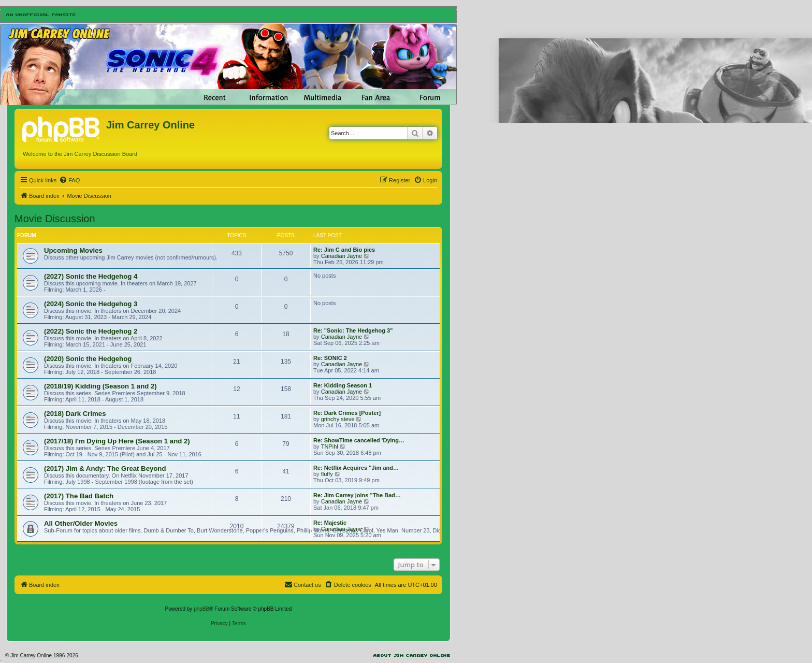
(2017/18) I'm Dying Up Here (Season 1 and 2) (117, 441)
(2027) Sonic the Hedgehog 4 (91, 276)
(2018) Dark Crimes (75, 414)
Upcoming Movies (73, 250)
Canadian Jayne (342, 256)
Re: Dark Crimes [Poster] (347, 413)
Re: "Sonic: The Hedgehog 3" (353, 330)
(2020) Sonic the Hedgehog (88, 359)
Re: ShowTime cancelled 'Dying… (359, 440)
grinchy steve (338, 419)
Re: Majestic (330, 523)
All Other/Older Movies (81, 523)
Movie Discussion (55, 219)
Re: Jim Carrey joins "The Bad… (357, 495)
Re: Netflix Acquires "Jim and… (356, 468)
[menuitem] (69, 180)
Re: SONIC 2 (330, 358)
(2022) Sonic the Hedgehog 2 (91, 331)
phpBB (201, 609)
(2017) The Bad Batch (79, 496)
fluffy (327, 474)
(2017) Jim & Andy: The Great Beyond (105, 469)
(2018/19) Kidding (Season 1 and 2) (100, 386)
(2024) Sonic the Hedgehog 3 (91, 304)
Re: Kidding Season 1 (343, 385)
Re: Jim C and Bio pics (344, 250)
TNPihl (330, 446)
